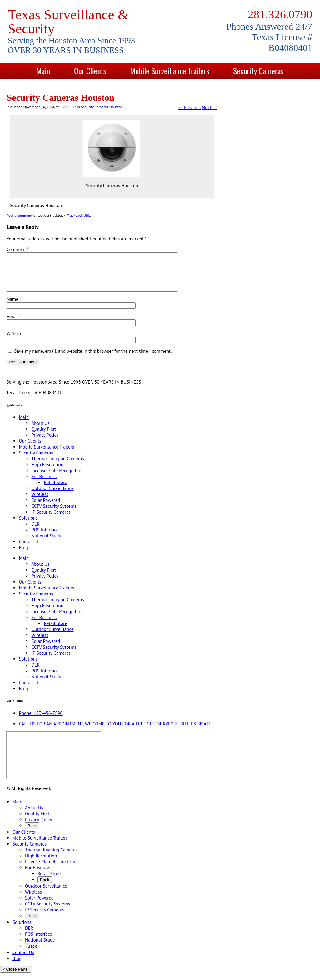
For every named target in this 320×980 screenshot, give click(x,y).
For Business (44, 484)
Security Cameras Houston (102, 107)
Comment (18, 249)
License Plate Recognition (57, 478)
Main (43, 71)
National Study (46, 543)
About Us (40, 431)
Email (14, 324)
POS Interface (45, 537)
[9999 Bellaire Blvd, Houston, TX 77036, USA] (54, 763)
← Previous (189, 107)
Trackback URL (78, 215)
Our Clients (90, 71)
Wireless (40, 502)
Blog (213, 86)
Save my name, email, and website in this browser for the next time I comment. (93, 359)
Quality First (43, 437)
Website (15, 341)
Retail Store (55, 490)
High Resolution (47, 472)
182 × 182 (68, 107)
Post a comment (20, 215)
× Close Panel (15, 977)
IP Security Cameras (51, 519)
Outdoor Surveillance (52, 496)
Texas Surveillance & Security (68, 22)
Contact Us (167, 86)
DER (35, 531)
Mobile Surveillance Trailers (170, 71)
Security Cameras (258, 71)
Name (14, 307)
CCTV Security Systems (54, 514)
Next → (210, 107)
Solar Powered (46, 508)
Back (32, 833)
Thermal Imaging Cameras (57, 466)
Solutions (114, 86)
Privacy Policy (45, 442)
